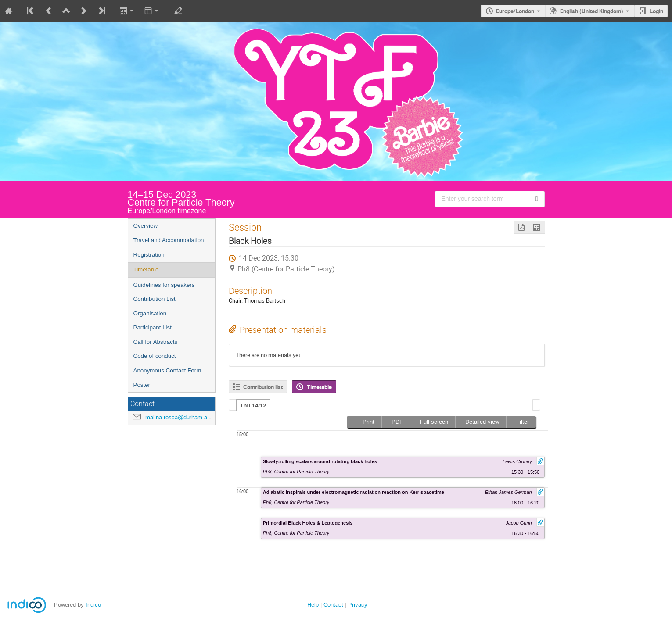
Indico (93, 605)
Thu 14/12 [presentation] (253, 405)
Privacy (358, 605)
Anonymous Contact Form (167, 370)
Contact (333, 605)
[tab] (253, 405)
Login (656, 11)
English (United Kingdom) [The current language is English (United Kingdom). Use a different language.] (592, 11)
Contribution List (155, 299)
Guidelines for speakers (164, 285)
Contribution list (263, 387)
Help (313, 605)
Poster (142, 385)
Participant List (153, 327)
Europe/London (515, 11)
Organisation (150, 313)
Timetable (146, 270)
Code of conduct (155, 356)
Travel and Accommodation (169, 240)
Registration (149, 255)
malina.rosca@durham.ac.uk (182, 417)
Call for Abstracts (156, 342)
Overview (146, 226)
